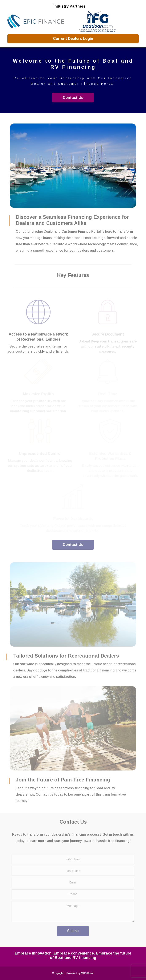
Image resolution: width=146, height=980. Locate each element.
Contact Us (73, 98)
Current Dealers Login (73, 39)
